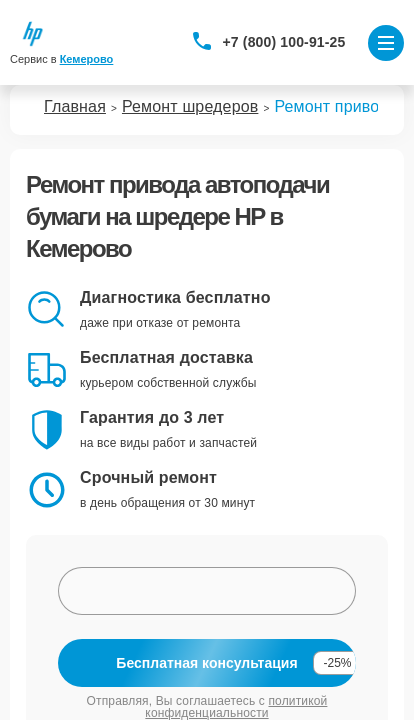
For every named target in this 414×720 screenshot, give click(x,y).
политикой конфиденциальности (236, 707)
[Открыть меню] (386, 43)
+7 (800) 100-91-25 (284, 42)
